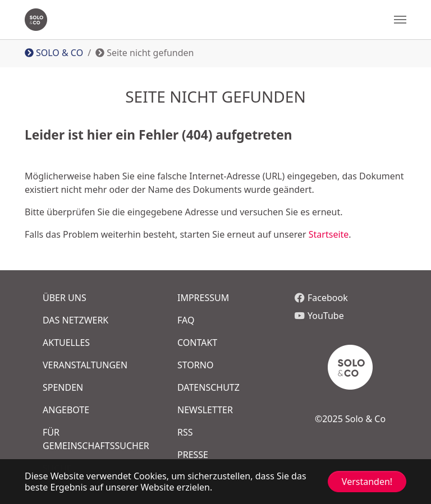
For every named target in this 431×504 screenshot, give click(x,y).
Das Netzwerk (75, 320)
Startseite (329, 234)
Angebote (66, 410)
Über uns (65, 298)
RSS (185, 432)
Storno (195, 365)
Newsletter (205, 410)
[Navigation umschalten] (400, 20)
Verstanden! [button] (367, 482)
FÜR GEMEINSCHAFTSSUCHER (90, 439)
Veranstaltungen (85, 365)
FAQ (186, 320)
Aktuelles (66, 343)
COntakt (197, 343)
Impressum (203, 298)
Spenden (63, 387)
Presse (193, 455)
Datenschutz (208, 387)
